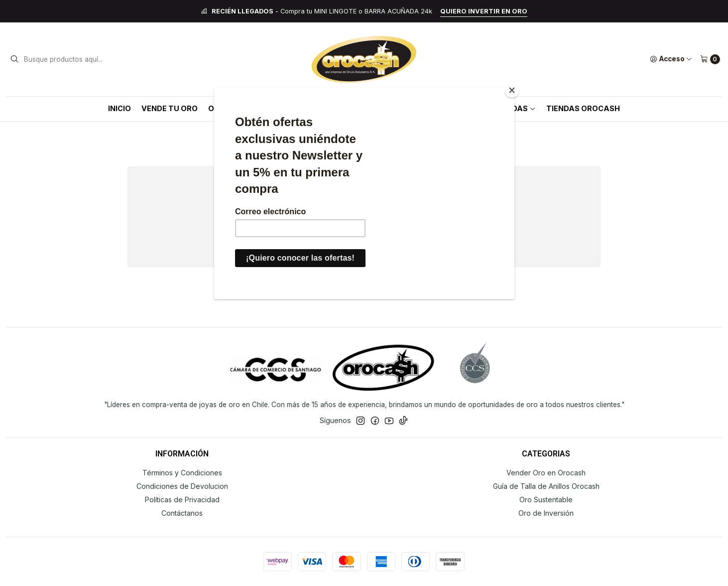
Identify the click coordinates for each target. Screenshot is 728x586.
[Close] (512, 90)
